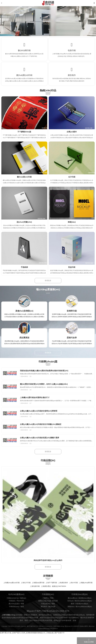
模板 (53, 610)
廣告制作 (72, 77)
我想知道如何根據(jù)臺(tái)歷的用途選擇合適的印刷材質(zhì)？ (45, 373)
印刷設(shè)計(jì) (13, 604)
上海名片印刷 (26, 589)
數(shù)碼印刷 (24, 51)
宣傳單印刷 (72, 313)
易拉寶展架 (24, 340)
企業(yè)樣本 (72, 134)
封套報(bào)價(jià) (82, 610)
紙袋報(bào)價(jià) (85, 604)
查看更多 (48, 283)
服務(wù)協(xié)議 (45, 607)
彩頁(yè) (70, 607)
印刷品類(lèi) (46, 610)
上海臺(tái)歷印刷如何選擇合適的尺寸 (36, 401)
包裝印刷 (72, 51)
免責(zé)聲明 (84, 632)
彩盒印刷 (72, 269)
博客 (22, 610)
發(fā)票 (55, 607)
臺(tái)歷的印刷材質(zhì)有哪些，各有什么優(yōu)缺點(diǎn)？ (45, 387)
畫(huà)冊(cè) (73, 604)
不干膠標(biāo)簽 (24, 134)
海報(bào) (72, 224)
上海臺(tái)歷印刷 (38, 589)
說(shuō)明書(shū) (24, 224)
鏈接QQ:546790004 (59, 592)
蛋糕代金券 (72, 340)
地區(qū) (23, 604)
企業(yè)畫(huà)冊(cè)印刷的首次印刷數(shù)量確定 (42, 429)
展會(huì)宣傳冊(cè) (24, 313)
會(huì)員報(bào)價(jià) (84, 612)
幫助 (52, 604)
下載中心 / (46, 604)
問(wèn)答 (20, 607)
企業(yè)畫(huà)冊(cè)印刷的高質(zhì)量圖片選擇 (41, 443)
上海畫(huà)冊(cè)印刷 (12, 589)
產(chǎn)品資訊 (14, 610)
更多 (75, 626)
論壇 (22, 612)
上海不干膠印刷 (51, 589)
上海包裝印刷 (35, 592)
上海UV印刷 (74, 589)
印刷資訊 (12, 607)
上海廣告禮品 (46, 592)
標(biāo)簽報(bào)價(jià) (83, 607)
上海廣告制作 (63, 589)
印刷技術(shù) (14, 612)
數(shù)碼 (52, 612)
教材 (72, 610)
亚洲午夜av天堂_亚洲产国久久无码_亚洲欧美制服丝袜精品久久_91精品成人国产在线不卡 (32, 639)
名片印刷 (72, 179)
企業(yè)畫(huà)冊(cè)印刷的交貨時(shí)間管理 (40, 415)
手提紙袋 (24, 269)
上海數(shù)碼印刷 (86, 589)
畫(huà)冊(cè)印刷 (24, 77)
